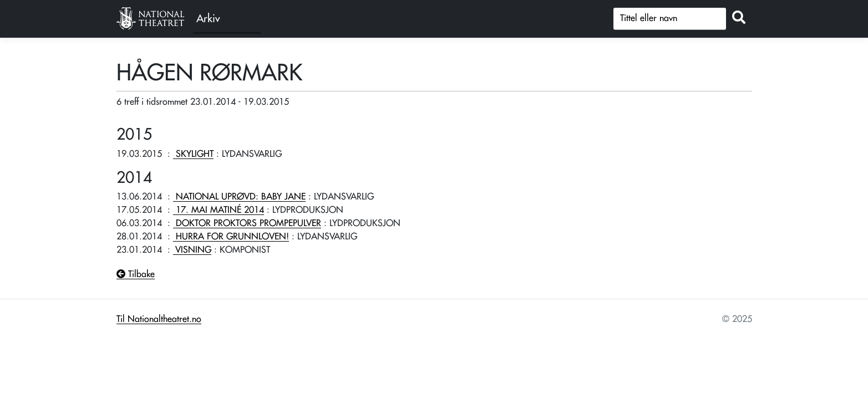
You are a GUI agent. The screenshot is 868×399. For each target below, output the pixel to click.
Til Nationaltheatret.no (159, 319)
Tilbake (136, 274)
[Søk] (670, 19)
